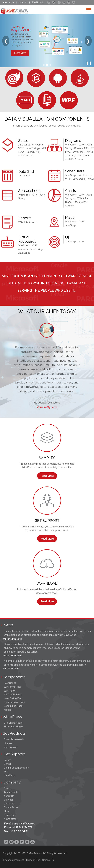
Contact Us (48, 860)
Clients (8, 788)
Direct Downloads (14, 739)
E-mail (7, 764)
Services (9, 800)
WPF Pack (9, 691)
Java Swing (32, 148)
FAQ (6, 772)
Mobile (8, 710)
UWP (70, 159)
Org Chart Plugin (13, 723)
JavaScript (24, 145)
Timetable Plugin (13, 726)
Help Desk (9, 775)
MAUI (91, 179)
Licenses (9, 743)
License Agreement (13, 860)
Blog (6, 811)
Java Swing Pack (13, 698)
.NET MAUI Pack (13, 694)
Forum (7, 760)
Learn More (20, 53)
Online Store (11, 807)
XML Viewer (11, 747)
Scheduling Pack (13, 706)
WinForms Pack (13, 687)
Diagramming (26, 156)
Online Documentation (16, 768)
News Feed (10, 815)
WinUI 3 (71, 156)
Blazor (78, 148)
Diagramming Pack (15, 702)
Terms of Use (33, 860)
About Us (9, 796)
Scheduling (33, 152)
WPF (21, 148)
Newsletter (10, 819)
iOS (79, 156)
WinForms (38, 145)
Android (70, 206)
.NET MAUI (80, 198)
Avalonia (23, 249)
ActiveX (79, 159)
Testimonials (11, 792)
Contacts (9, 804)
